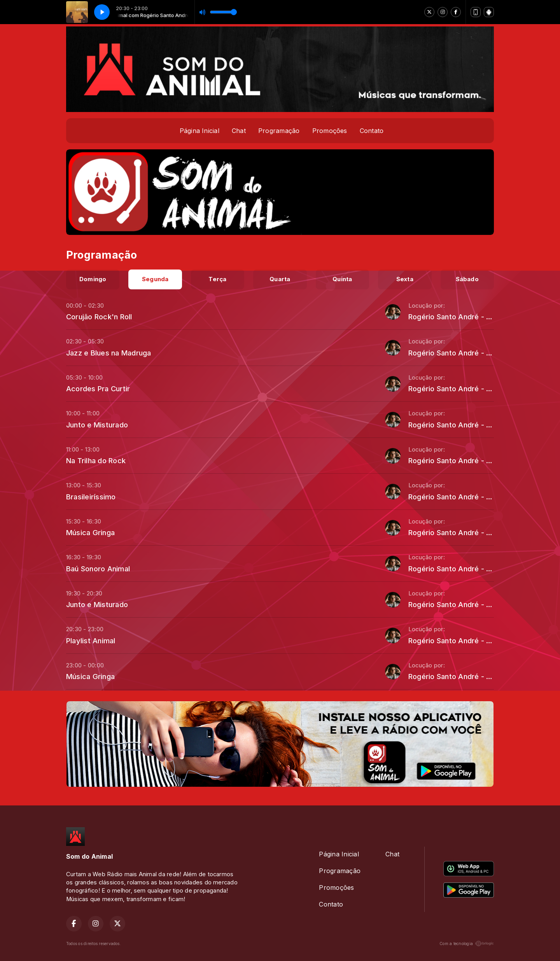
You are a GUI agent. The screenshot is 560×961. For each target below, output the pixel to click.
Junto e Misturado (97, 425)
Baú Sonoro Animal (98, 569)
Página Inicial (199, 131)
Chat (239, 131)
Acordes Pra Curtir (98, 389)
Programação (279, 131)
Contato (372, 131)
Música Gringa (90, 532)
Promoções (330, 131)
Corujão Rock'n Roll (99, 317)
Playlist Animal (91, 641)
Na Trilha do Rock (96, 460)
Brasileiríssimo (91, 497)
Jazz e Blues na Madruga (109, 353)
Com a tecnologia (467, 943)
